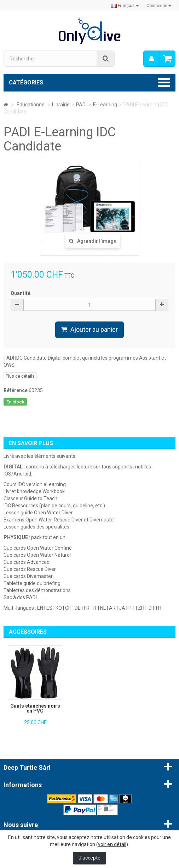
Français (125, 6)
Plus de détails (20, 376)
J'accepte (89, 858)
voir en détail (112, 844)
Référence (16, 390)
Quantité (21, 293)
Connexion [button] (159, 6)
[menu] (151, 59)
